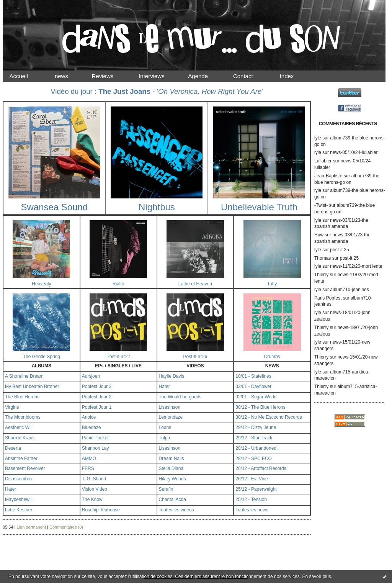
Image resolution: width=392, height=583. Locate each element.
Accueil (25, 76)
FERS (88, 468)
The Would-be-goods (180, 397)
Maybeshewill (19, 499)
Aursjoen (91, 376)
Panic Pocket (95, 438)
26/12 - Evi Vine (252, 479)
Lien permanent (31, 527)
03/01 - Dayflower (253, 386)
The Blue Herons (22, 397)
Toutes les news (252, 510)
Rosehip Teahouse (101, 510)
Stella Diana (171, 468)
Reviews (110, 76)
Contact (250, 76)
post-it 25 (339, 250)
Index (293, 76)
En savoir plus (316, 576)
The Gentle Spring (42, 357)
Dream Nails (171, 459)
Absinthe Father (21, 459)
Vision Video (95, 489)
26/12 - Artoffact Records (261, 468)
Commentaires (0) (66, 527)
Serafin (166, 489)
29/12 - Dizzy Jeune (256, 427)
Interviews (158, 76)
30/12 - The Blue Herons (261, 407)
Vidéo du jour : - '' (157, 91)
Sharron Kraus (20, 438)
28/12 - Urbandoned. (256, 448)
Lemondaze (171, 417)
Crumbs (272, 357)
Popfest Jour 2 (97, 397)
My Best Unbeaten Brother (32, 386)
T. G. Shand (94, 479)
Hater (164, 386)
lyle (318, 138)
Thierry (321, 275)
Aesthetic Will (19, 427)
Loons (165, 427)
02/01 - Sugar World (256, 397)
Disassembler (19, 479)
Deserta (13, 448)
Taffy (272, 284)
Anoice (89, 417)
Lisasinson (170, 407)
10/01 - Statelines (253, 376)
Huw (319, 235)
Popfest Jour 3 (97, 386)
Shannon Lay (96, 448)
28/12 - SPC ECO (254, 459)
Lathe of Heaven (195, 284)
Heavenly (41, 284)
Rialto (118, 284)
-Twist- (321, 205)
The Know (92, 499)
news (68, 76)
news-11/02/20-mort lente (356, 266)
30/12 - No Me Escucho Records (269, 417)
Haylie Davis (172, 376)
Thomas (323, 258)
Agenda (205, 76)
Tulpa (165, 438)
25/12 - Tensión (251, 499)
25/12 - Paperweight (256, 489)
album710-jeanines (349, 290)
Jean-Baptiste (328, 176)
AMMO (89, 459)
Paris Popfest (328, 298)
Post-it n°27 (118, 357)
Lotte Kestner (19, 510)
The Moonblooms (23, 417)
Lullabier (323, 161)
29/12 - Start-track (254, 438)
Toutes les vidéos (176, 510)
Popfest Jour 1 (97, 407)
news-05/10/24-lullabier (354, 152)
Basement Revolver (25, 468)
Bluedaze (91, 427)
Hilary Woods (172, 479)
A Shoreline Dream (24, 376)
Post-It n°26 (195, 357)
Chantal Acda (172, 499)
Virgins (12, 407)
